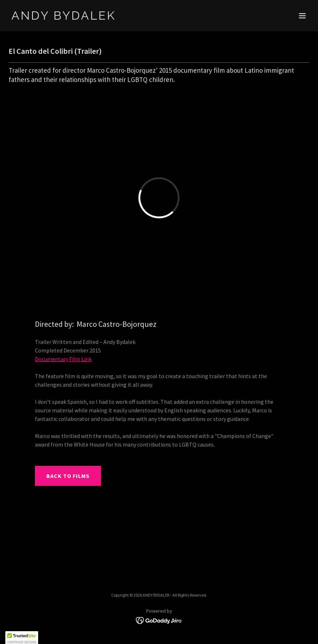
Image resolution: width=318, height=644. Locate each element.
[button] (302, 16)
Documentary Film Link (63, 359)
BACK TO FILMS (68, 476)
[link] (64, 17)
